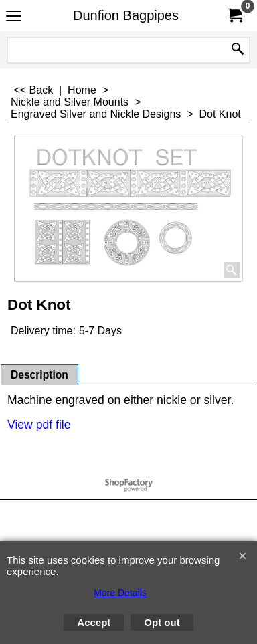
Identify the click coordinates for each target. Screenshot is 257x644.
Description (39, 375)
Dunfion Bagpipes (126, 15)
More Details (120, 593)
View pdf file (39, 425)
